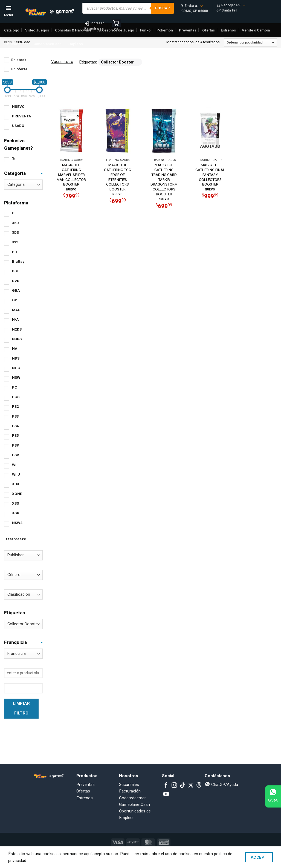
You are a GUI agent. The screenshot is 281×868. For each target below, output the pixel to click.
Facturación (130, 791)
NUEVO (18, 106)
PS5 (15, 435)
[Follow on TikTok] (182, 786)
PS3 (15, 416)
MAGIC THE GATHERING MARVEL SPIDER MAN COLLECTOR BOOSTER (71, 174)
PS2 (15, 406)
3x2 (15, 242)
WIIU (16, 474)
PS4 (15, 426)
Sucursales (17, 44)
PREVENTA (21, 116)
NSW (16, 377)
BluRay (18, 261)
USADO (18, 126)
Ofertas (83, 791)
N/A (15, 319)
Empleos (75, 44)
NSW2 (17, 523)
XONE (17, 494)
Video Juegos (37, 30)
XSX (16, 513)
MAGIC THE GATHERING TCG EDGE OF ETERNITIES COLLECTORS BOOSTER (118, 177)
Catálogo (12, 30)
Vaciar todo (62, 62)
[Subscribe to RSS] (199, 786)
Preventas (86, 785)
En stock (19, 60)
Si (14, 158)
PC (15, 387)
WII (15, 465)
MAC (16, 310)
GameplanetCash (47, 44)
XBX (16, 484)
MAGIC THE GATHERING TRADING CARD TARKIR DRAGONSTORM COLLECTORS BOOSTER (164, 179)
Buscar (162, 8)
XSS (15, 503)
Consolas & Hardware (73, 30)
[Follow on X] (191, 786)
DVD (16, 281)
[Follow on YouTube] (166, 794)
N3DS (17, 339)
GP (15, 300)
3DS (15, 232)
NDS (16, 358)
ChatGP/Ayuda (221, 785)
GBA (16, 290)
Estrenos (85, 798)
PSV (16, 455)
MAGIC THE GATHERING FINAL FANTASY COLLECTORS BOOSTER (210, 174)
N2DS (17, 329)
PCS (16, 397)
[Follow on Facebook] (166, 786)
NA (15, 348)
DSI (15, 271)
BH (15, 252)
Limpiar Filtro (21, 708)
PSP (16, 445)
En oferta (19, 69)
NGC (16, 368)
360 (15, 223)
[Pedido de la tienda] (250, 42)
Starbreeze (16, 539)
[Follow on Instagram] (174, 786)
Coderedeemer (132, 798)
